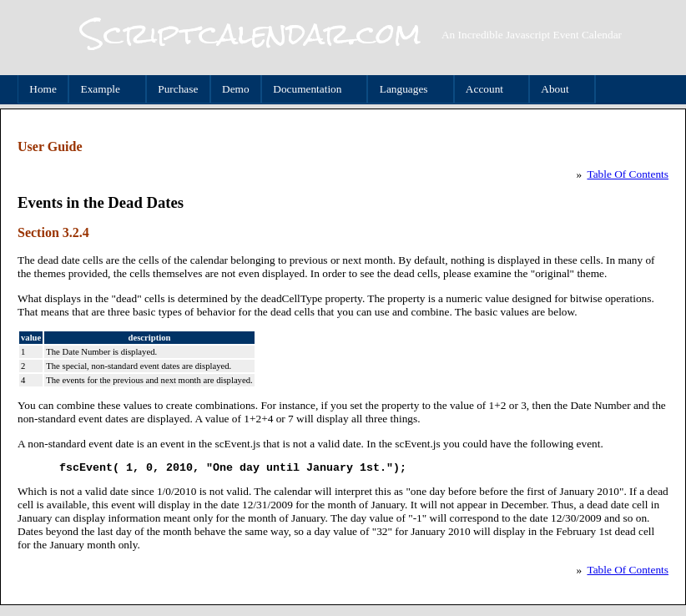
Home (43, 89)
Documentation (310, 89)
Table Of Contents (628, 174)
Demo (236, 89)
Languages (406, 89)
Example (103, 89)
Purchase (178, 89)
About (557, 89)
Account (487, 89)
